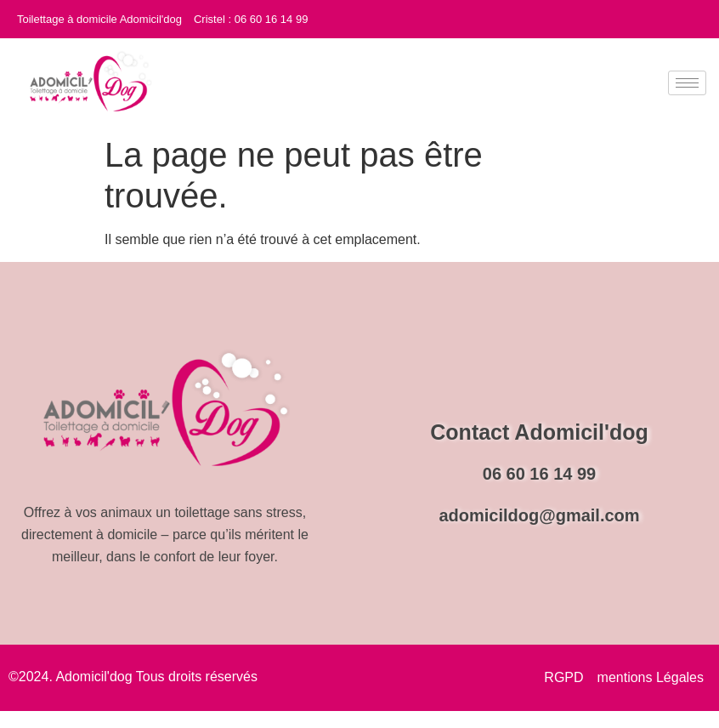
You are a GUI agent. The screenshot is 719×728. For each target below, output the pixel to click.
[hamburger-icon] (687, 83)
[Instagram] (702, 16)
